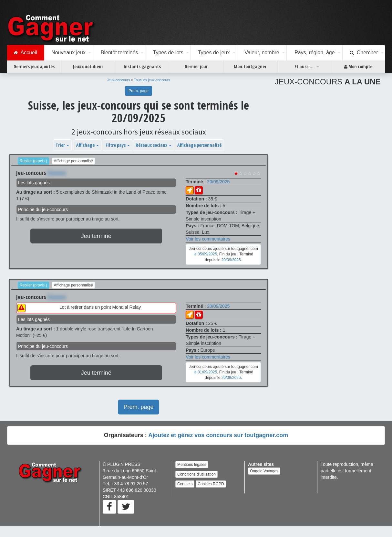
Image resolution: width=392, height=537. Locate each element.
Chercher (364, 53)
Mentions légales (192, 465)
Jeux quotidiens (88, 66)
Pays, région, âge (315, 53)
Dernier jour (196, 66)
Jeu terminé (96, 236)
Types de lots (168, 53)
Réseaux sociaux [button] (154, 145)
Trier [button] (62, 145)
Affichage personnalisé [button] (199, 145)
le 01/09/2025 (205, 372)
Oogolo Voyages (264, 471)
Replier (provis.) (33, 161)
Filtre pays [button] (118, 145)
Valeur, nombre (262, 53)
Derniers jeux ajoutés (34, 66)
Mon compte (358, 67)
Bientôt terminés (119, 53)
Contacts (185, 484)
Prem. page (139, 91)
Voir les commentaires (208, 239)
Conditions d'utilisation (196, 474)
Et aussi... (304, 66)
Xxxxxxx (57, 173)
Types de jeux (214, 53)
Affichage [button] (88, 145)
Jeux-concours (119, 80)
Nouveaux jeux (68, 53)
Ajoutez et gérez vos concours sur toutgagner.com (218, 435)
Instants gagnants (142, 66)
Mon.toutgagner (250, 66)
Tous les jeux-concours (152, 80)
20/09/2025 (218, 182)
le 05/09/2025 (205, 254)
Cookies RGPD (211, 484)
